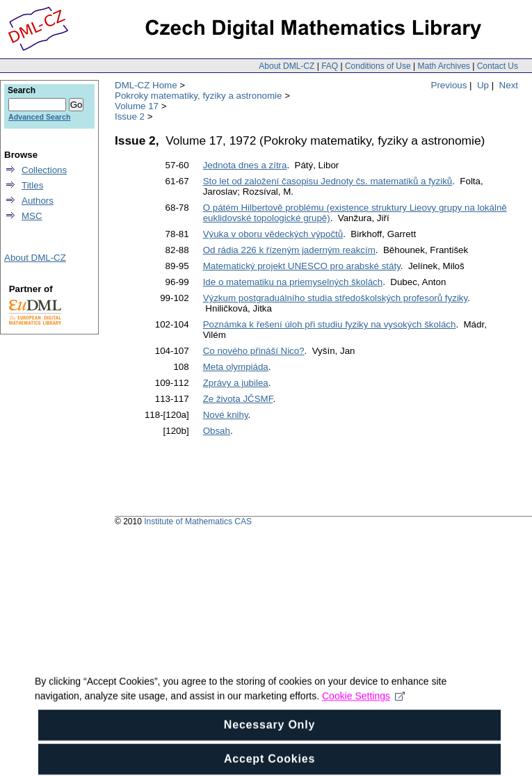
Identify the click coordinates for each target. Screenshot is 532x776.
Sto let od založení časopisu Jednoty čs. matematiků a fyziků (328, 181)
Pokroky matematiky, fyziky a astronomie (198, 96)
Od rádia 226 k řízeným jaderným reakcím (289, 250)
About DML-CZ (287, 66)
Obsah (217, 431)
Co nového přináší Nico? (254, 351)
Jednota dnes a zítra (245, 165)
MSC (32, 216)
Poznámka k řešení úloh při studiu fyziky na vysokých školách (330, 324)
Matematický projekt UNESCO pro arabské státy (302, 266)
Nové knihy (226, 415)
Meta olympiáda (236, 367)
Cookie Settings (363, 711)
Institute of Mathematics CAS (198, 522)
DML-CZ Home (146, 85)
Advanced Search (39, 117)
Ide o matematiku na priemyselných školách (293, 282)
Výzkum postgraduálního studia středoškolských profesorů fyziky (336, 298)
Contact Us (498, 66)
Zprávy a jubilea (236, 383)
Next (509, 85)
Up (483, 85)
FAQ (330, 66)
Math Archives (443, 66)
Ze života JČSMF (238, 399)
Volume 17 (137, 106)
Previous (449, 85)
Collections (44, 170)
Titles (32, 185)
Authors (38, 201)
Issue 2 (130, 116)
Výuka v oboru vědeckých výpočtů (273, 234)
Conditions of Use (378, 66)
